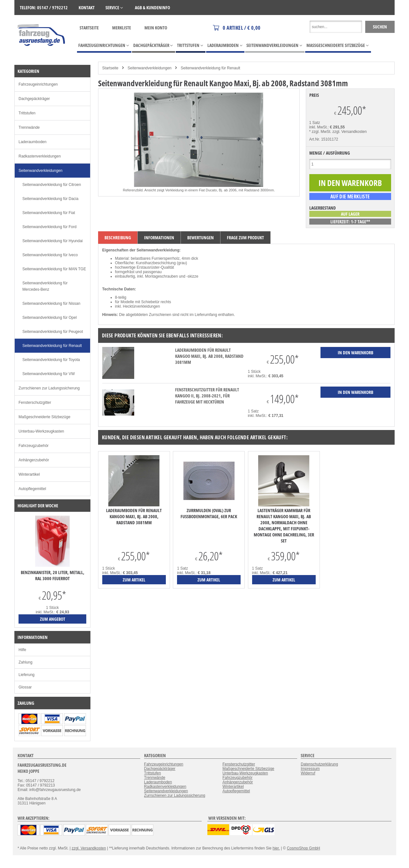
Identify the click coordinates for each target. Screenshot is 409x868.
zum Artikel (134, 580)
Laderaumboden (32, 142)
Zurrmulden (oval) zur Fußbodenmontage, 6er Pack (209, 513)
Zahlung (25, 662)
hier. (276, 848)
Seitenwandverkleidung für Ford (49, 227)
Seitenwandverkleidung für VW (49, 374)
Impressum (310, 769)
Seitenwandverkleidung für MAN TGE (54, 269)
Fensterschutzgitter (35, 403)
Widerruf (308, 773)
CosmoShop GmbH (304, 848)
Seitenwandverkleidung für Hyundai (53, 241)
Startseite (89, 28)
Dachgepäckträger (34, 99)
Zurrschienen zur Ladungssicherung (49, 388)
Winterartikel (29, 474)
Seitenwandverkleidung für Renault (211, 68)
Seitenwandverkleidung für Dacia (50, 199)
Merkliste (122, 28)
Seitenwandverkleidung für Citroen (52, 185)
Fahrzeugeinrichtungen (38, 84)
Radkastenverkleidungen (40, 156)
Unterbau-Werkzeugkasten (41, 431)
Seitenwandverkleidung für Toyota (51, 360)
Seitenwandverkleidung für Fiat (49, 213)
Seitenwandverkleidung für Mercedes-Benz (45, 286)
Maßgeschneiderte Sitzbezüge (44, 417)
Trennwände (29, 127)
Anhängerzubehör (34, 460)
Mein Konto (156, 28)
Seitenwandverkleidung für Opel (50, 318)
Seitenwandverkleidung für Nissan (51, 303)
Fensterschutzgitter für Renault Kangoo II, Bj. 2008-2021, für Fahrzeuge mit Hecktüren (207, 396)
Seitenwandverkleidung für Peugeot (53, 332)
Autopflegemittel (32, 489)
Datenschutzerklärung (319, 764)
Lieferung (27, 675)
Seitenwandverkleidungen (149, 68)
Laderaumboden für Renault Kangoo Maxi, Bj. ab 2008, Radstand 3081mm (209, 356)
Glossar (25, 687)
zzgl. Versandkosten (349, 132)
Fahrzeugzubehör (34, 446)
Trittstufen (27, 113)
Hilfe (22, 650)
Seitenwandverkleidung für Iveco (50, 255)
